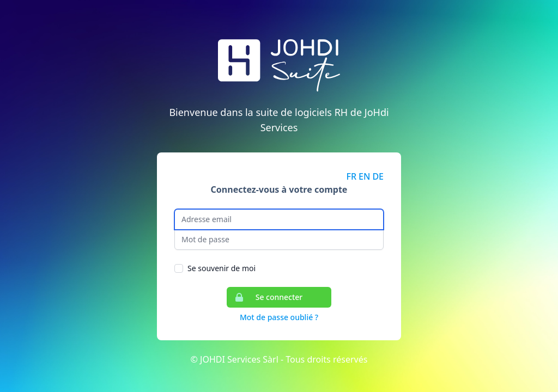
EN (364, 176)
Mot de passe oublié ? (279, 317)
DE (378, 176)
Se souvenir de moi (222, 268)
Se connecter (265, 297)
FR (352, 176)
